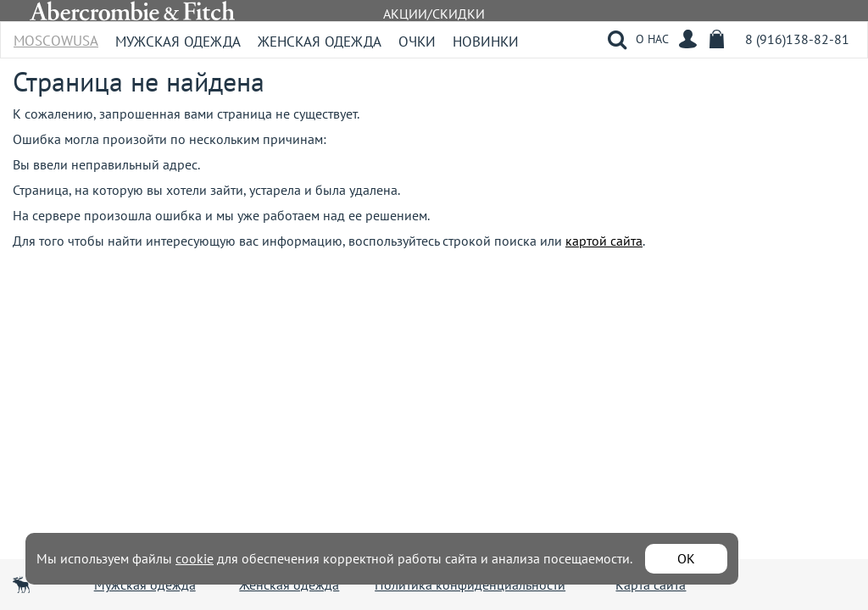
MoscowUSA (56, 35)
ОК (686, 558)
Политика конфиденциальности (470, 585)
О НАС (652, 39)
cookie (195, 558)
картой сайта (604, 241)
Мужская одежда (178, 42)
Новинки (486, 42)
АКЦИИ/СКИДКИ (434, 14)
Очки (417, 42)
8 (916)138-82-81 (797, 39)
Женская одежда (320, 42)
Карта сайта (651, 585)
